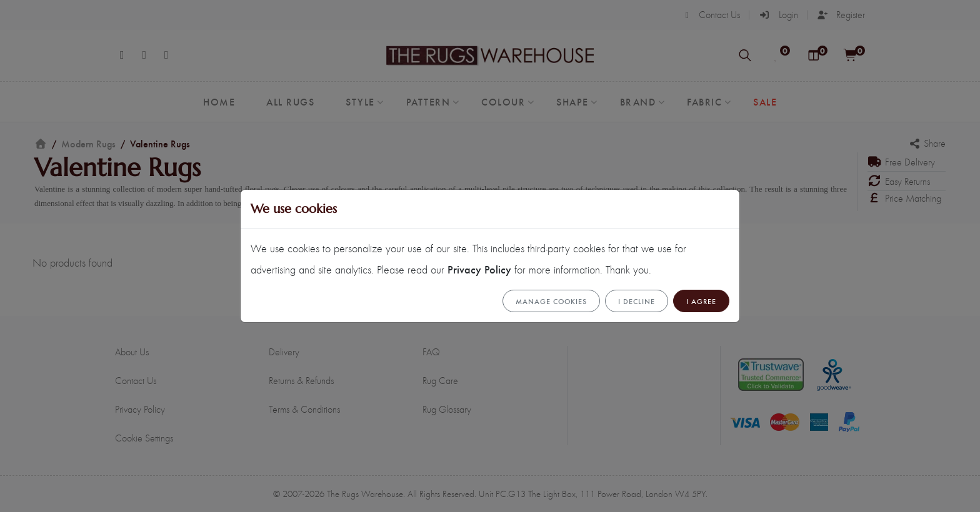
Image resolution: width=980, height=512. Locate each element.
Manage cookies (551, 301)
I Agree (701, 301)
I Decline (637, 301)
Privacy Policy (479, 269)
